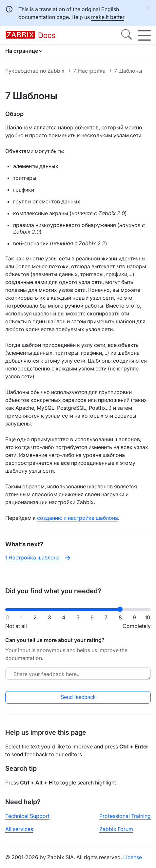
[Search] (127, 35)
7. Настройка (89, 71)
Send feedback (78, 697)
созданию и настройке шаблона (78, 518)
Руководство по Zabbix (35, 71)
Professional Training (125, 816)
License (133, 857)
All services (19, 829)
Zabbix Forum (116, 829)
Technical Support (27, 816)
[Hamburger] (144, 35)
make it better (108, 17)
